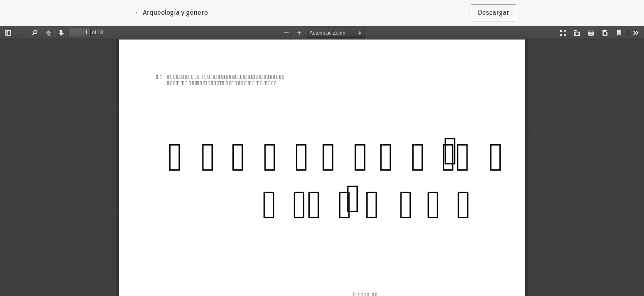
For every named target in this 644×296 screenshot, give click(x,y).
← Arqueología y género (175, 12)
